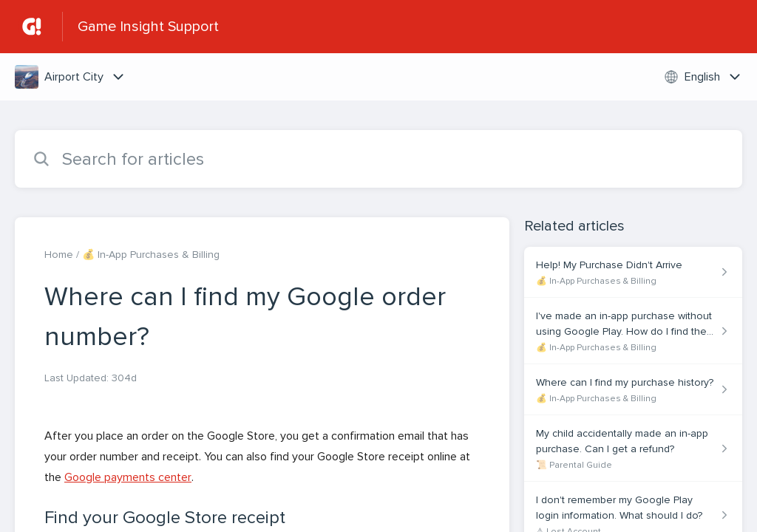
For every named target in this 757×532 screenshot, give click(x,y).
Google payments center (128, 477)
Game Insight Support (148, 27)
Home (59, 255)
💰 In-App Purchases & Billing (151, 255)
